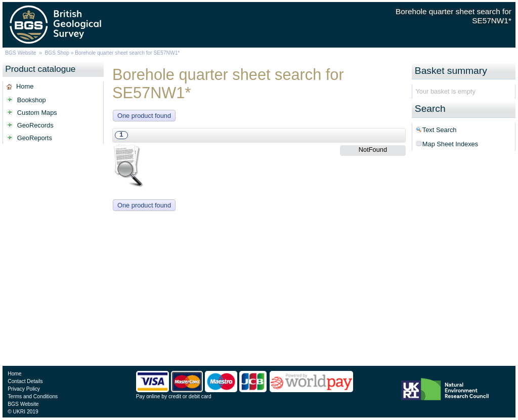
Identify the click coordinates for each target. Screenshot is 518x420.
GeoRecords (35, 125)
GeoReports (35, 138)
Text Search (440, 130)
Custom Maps (37, 113)
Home (25, 86)
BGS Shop (57, 53)
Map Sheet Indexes (450, 144)
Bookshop (32, 100)
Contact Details (25, 381)
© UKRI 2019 (23, 412)
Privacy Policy (24, 389)
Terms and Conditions (33, 396)
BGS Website (20, 53)
